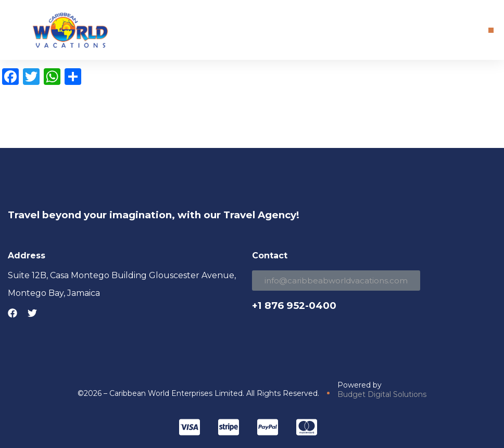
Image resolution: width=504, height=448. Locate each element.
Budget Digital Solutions (382, 394)
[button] (491, 30)
